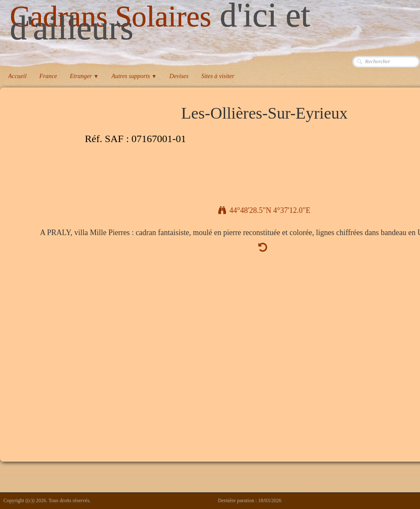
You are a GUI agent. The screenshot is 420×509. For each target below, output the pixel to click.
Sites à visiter (218, 76)
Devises (179, 76)
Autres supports (134, 76)
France (48, 76)
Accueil (17, 76)
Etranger (84, 76)
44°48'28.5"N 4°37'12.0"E (264, 210)
